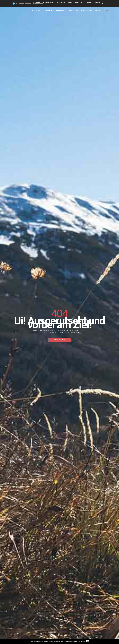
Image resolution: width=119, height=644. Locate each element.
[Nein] (117, 642)
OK (88, 641)
